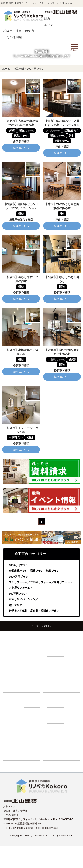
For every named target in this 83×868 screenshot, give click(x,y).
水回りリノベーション (22, 599)
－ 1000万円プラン (33, 662)
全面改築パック (18, 571)
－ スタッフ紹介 (72, 706)
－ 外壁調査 (56, 678)
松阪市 (45, 611)
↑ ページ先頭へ (42, 626)
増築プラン (37, 571)
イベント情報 (55, 738)
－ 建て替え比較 (16, 706)
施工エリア (15, 605)
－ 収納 (14, 650)
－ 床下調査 (56, 666)
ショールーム (55, 757)
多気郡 (23, 611)
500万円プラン (18, 594)
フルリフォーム (18, 582)
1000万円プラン (18, 565)
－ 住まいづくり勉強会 (72, 646)
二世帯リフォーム (41, 582)
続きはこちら (21, 148)
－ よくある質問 (56, 718)
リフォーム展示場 (57, 751)
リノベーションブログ (60, 744)
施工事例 (52, 731)
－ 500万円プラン (16, 662)
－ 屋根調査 (72, 678)
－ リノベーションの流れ (56, 648)
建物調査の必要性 (57, 660)
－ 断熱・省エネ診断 (72, 687)
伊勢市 (13, 611)
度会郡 (34, 611)
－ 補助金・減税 (33, 713)
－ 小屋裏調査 (72, 669)
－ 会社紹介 (56, 704)
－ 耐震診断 (56, 684)
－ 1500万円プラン (17, 673)
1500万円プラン (18, 577)
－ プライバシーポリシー (72, 720)
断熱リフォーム (63, 582)
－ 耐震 (14, 643)
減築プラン (53, 571)
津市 (54, 611)
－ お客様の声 (33, 729)
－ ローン (31, 704)
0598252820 (16, 828)
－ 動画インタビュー (16, 729)
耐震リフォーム (21, 588)
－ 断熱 (30, 643)
